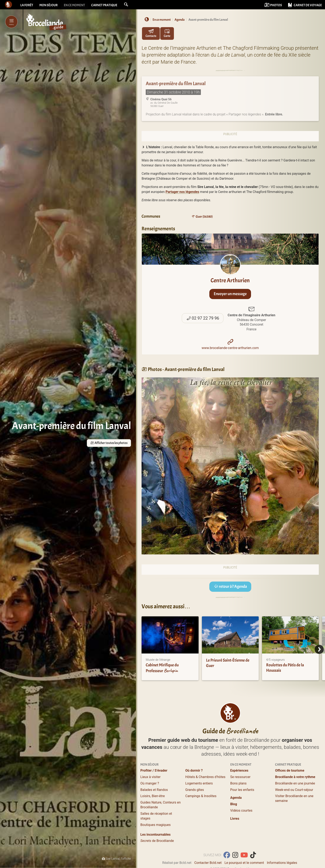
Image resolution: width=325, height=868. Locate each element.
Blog (234, 804)
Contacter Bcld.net (208, 863)
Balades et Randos (154, 790)
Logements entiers (199, 783)
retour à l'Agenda (230, 586)
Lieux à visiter (150, 777)
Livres (235, 819)
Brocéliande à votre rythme (295, 777)
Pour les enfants (242, 790)
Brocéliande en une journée (295, 783)
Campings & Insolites (201, 796)
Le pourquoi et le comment (244, 863)
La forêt (27, 5)
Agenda (236, 798)
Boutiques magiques (155, 825)
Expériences (239, 770)
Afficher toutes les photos (107, 443)
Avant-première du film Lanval (176, 84)
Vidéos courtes (241, 810)
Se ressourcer (240, 777)
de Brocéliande (157, 841)
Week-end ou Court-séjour (294, 790)
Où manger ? (150, 783)
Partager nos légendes (182, 192)
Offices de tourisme (290, 770)
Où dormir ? (194, 770)
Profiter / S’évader (154, 770)
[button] (126, 5)
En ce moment (74, 5)
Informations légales (282, 863)
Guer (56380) (202, 217)
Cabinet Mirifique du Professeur (162, 668)
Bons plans (238, 783)
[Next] (319, 649)
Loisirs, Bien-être (153, 796)
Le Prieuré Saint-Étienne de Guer (228, 663)
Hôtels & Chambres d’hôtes (205, 777)
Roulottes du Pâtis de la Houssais (285, 668)
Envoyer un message (230, 294)
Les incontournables (155, 835)
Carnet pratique (104, 5)
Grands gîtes (195, 790)
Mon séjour (49, 5)
